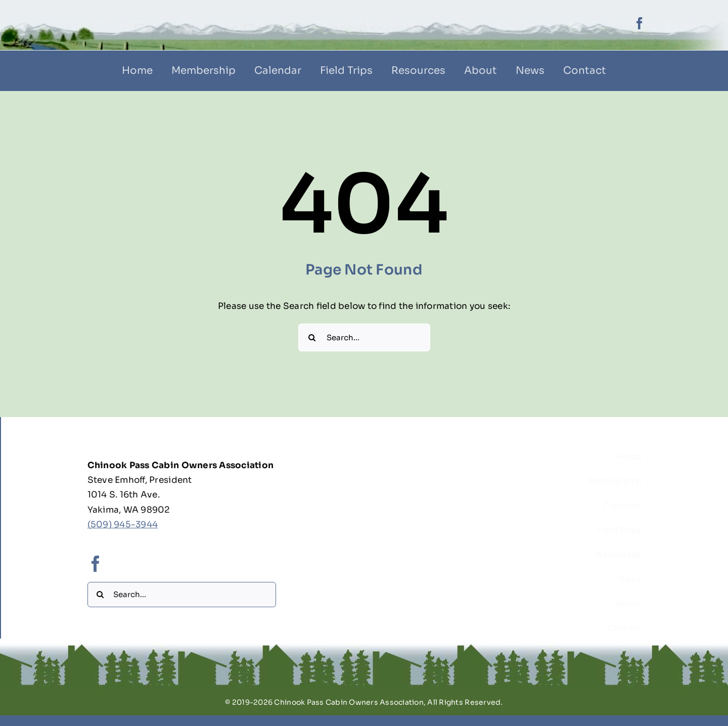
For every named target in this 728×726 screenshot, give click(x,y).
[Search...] (364, 337)
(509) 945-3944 (123, 527)
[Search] (312, 337)
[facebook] (640, 23)
